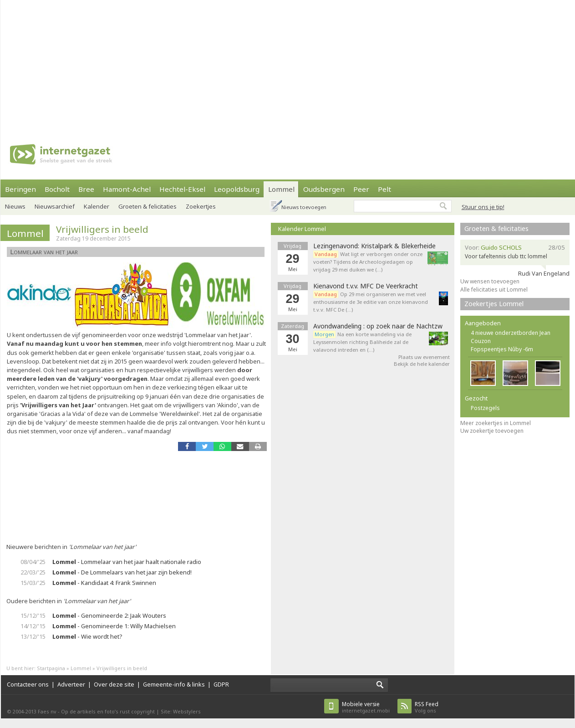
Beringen (20, 189)
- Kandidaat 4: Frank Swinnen (104, 583)
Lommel (281, 189)
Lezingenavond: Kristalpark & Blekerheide (374, 246)
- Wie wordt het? (87, 636)
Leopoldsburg (237, 189)
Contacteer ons (28, 684)
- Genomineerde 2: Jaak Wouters (109, 615)
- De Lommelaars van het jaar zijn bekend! (122, 572)
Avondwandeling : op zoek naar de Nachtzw (378, 326)
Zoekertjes (201, 206)
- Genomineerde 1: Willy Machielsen (114, 626)
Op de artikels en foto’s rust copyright (108, 711)
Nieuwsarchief (55, 206)
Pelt (384, 189)
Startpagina (51, 668)
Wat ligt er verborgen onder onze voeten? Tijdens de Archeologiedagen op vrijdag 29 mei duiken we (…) (368, 262)
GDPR (221, 684)
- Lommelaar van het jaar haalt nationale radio (127, 562)
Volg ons (427, 707)
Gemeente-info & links (174, 684)
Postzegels (485, 408)
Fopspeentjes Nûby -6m (502, 349)
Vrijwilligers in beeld (102, 229)
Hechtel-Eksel (182, 189)
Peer (361, 189)
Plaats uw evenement (424, 357)
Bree (86, 189)
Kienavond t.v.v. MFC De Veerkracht (366, 286)
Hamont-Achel (127, 189)
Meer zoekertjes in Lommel (496, 423)
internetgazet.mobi (366, 707)
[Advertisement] (209, 64)
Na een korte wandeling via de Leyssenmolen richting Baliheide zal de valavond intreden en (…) (362, 342)
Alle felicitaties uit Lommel (494, 290)
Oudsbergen (324, 189)
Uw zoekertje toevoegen (492, 431)
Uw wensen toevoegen (490, 281)
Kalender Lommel (302, 229)
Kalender (97, 206)
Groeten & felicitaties (148, 206)
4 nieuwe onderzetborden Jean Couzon (511, 337)
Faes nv (47, 711)
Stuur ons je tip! (483, 207)
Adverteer (71, 684)
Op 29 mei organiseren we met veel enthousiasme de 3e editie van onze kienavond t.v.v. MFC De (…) (371, 302)
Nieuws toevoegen (304, 207)
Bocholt (57, 189)
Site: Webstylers (181, 711)
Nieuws (15, 206)
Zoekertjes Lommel (494, 304)
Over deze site (114, 684)
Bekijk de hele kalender (422, 364)
